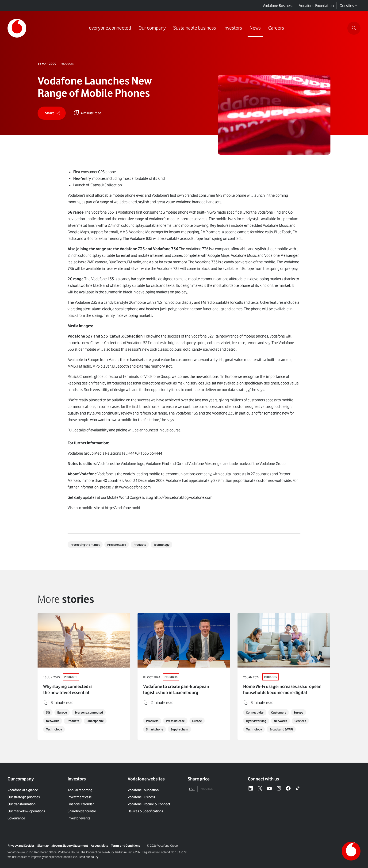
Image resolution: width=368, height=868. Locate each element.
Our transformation (21, 804)
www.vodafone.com (135, 487)
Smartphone (95, 721)
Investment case (80, 797)
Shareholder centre (82, 811)
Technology (161, 545)
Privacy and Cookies (21, 845)
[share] (52, 113)
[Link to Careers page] (276, 28)
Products (67, 64)
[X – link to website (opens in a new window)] (260, 789)
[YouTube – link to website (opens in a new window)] (269, 789)
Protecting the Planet (85, 545)
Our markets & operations (26, 811)
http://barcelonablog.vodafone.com (183, 497)
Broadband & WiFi (281, 729)
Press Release (117, 545)
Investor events (79, 818)
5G (48, 712)
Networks (53, 721)
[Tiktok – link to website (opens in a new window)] (298, 789)
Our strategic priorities (24, 797)
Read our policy (88, 857)
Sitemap (43, 845)
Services (300, 721)
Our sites (349, 6)
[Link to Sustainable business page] (195, 28)
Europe (62, 712)
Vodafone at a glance (23, 790)
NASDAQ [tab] (207, 789)
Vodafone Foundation (316, 6)
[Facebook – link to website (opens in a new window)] (288, 789)
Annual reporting (80, 790)
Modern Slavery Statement (70, 845)
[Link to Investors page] (233, 28)
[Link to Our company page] (152, 28)
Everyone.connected (89, 712)
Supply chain (179, 729)
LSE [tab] (192, 789)
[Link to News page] (255, 28)
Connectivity (255, 712)
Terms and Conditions (126, 845)
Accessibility (100, 845)
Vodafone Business (278, 6)
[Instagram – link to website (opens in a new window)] (279, 789)
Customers (279, 712)
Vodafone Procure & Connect (149, 804)
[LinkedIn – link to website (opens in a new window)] (251, 789)
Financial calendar (81, 804)
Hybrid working (256, 721)
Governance (16, 818)
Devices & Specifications (145, 811)
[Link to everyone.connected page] (110, 28)
